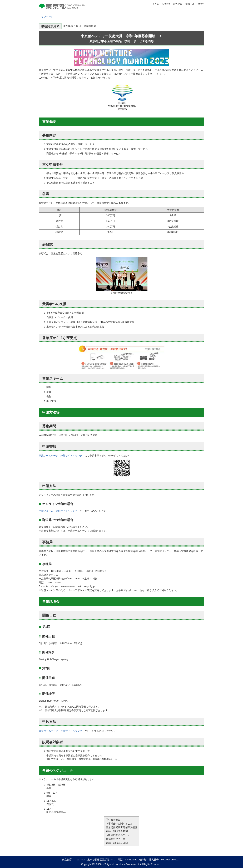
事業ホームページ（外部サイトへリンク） (62, 456)
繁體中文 (190, 4)
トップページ (46, 17)
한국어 (201, 4)
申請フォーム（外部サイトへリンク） (59, 511)
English (166, 4)
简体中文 (178, 4)
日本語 (156, 4)
